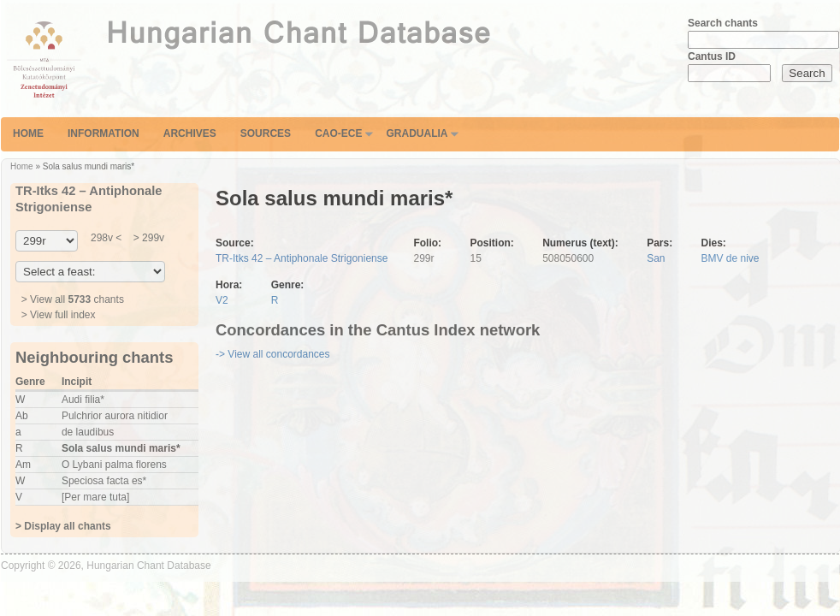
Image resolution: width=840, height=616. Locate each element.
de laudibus (88, 432)
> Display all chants (63, 526)
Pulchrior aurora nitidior (115, 416)
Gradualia (417, 133)
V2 (222, 300)
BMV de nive (731, 258)
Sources (266, 133)
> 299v (147, 238)
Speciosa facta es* (104, 481)
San (656, 258)
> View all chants (73, 299)
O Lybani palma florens (114, 465)
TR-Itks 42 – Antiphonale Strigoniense (302, 258)
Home (28, 133)
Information (104, 133)
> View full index (59, 315)
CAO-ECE (338, 133)
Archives (190, 133)
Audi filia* (83, 400)
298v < (106, 238)
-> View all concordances (273, 354)
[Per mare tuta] (95, 497)
